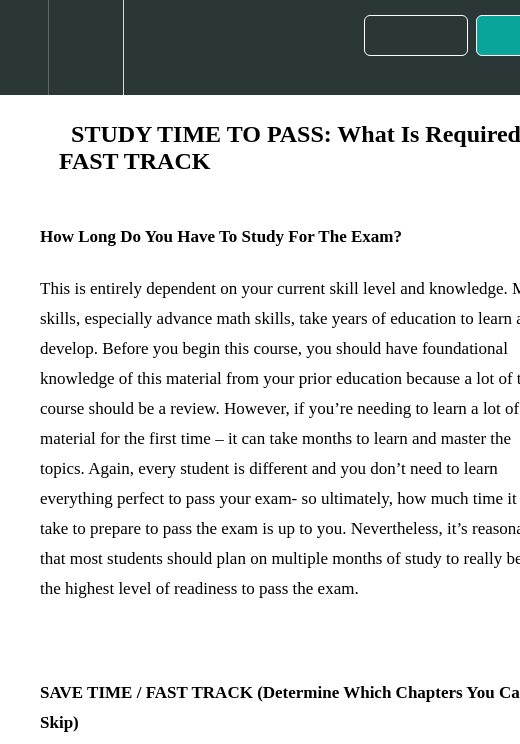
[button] (24, 47)
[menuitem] (85, 47)
